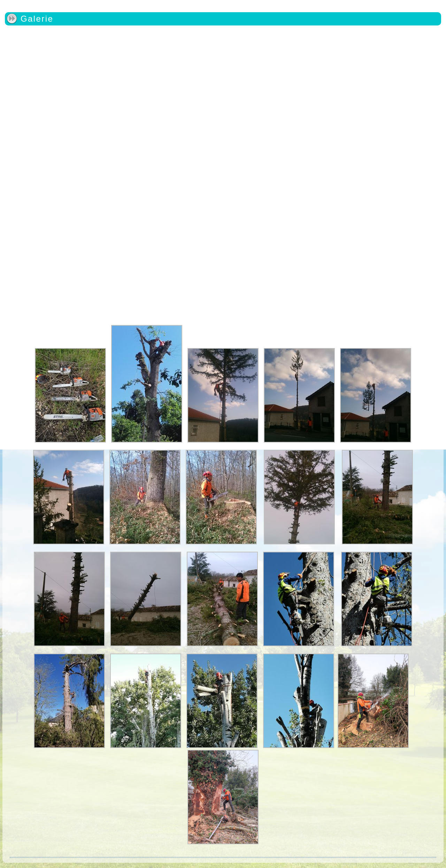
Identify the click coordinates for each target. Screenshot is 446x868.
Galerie (37, 19)
